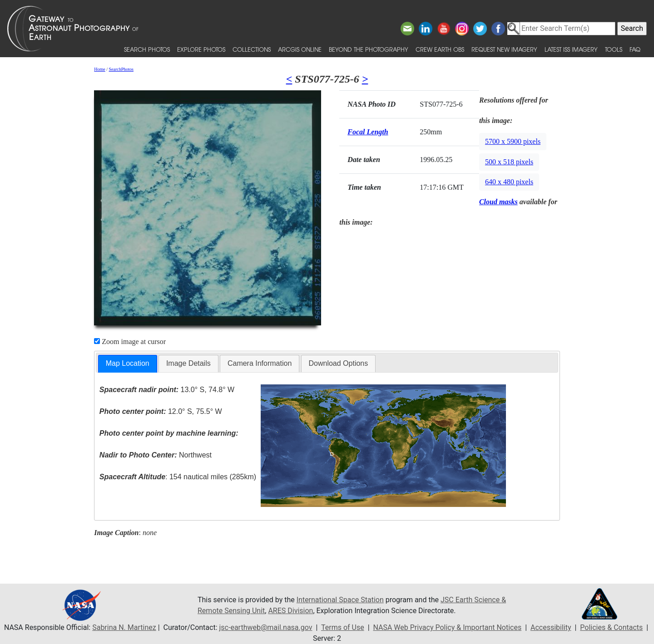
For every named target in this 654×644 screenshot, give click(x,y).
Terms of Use (343, 627)
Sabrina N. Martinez (124, 627)
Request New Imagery (504, 49)
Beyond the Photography (369, 49)
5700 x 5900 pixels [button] (513, 141)
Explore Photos (201, 49)
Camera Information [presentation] (260, 363)
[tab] (128, 364)
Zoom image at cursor (130, 342)
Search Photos (147, 49)
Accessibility (551, 627)
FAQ (635, 49)
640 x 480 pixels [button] (509, 182)
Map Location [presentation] (128, 363)
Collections (252, 49)
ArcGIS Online (300, 49)
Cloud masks (498, 202)
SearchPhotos (121, 69)
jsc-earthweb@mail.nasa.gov (266, 627)
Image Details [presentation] (188, 363)
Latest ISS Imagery (571, 49)
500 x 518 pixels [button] (509, 162)
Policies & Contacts (611, 627)
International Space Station (340, 600)
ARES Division (290, 611)
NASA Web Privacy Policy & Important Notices (447, 627)
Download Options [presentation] (339, 363)
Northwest (156, 455)
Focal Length (368, 132)
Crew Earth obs (440, 49)
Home (99, 69)
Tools (614, 49)
